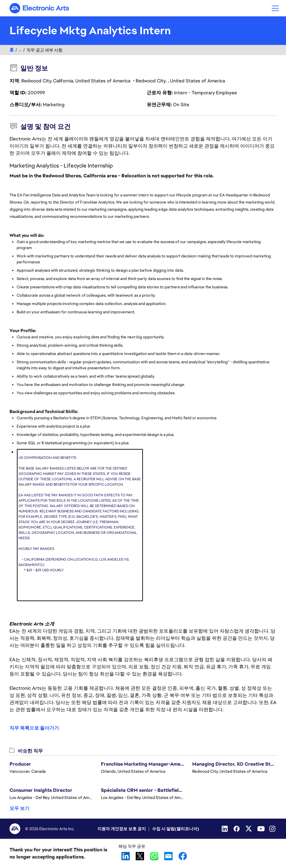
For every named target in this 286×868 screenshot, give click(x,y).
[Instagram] (273, 829)
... (20, 50)
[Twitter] (249, 829)
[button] (275, 8)
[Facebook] (237, 829)
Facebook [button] (183, 856)
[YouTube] (261, 829)
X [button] (140, 856)
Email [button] (168, 856)
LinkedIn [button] (126, 856)
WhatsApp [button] (154, 856)
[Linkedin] (225, 829)
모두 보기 (19, 808)
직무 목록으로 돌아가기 (34, 728)
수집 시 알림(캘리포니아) (176, 829)
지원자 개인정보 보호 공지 (122, 829)
